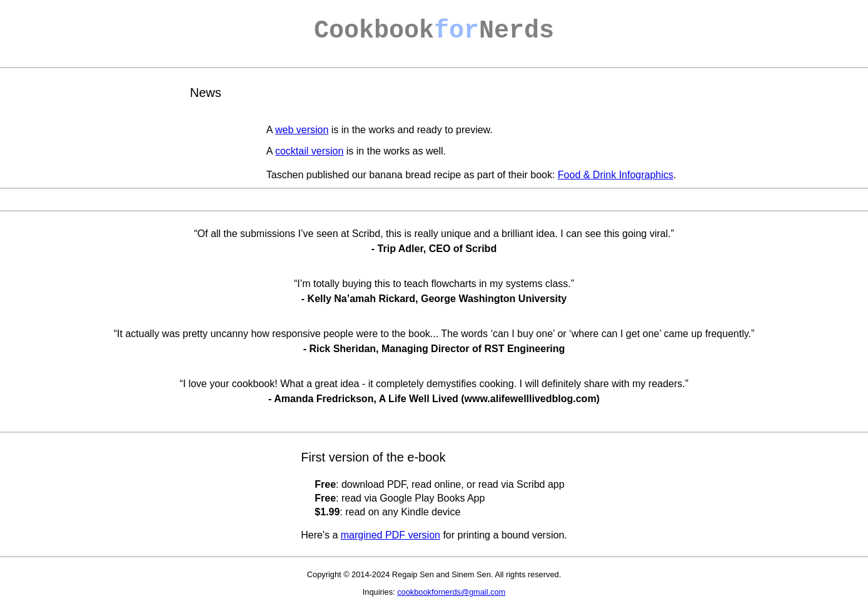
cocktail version (309, 151)
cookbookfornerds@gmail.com (451, 592)
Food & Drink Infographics (616, 175)
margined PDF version (391, 535)
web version (302, 130)
